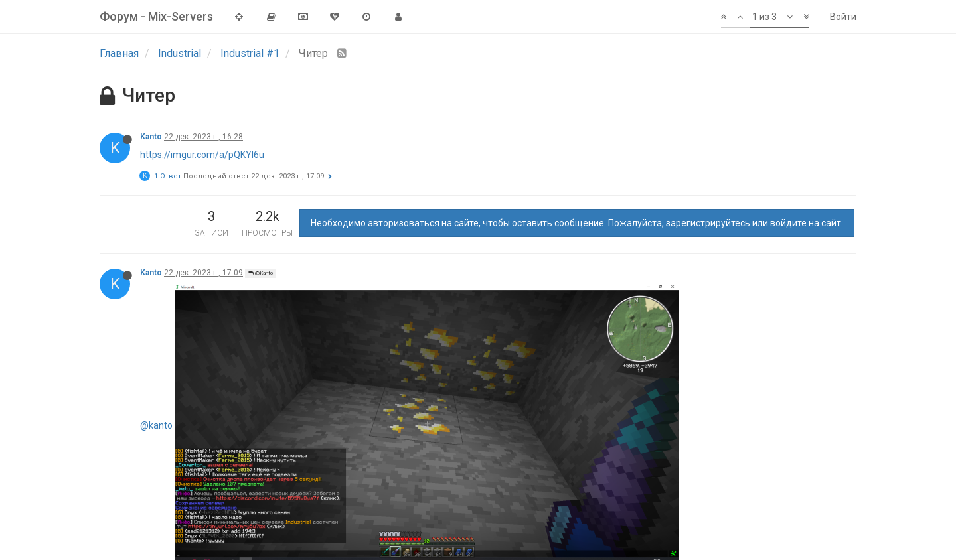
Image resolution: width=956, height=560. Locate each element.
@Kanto (261, 273)
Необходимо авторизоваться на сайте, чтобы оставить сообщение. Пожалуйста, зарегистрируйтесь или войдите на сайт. (577, 223)
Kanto (151, 137)
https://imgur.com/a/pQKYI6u (202, 155)
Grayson (156, 337)
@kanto (156, 291)
